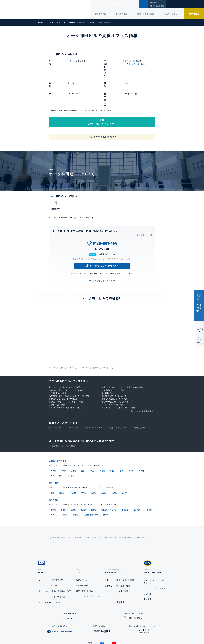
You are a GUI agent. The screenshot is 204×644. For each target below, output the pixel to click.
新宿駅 (94, 483)
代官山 (92, 444)
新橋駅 (63, 483)
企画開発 (120, 575)
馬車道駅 (54, 487)
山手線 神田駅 (54, 419)
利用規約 (116, 634)
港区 (52, 466)
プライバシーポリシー (98, 634)
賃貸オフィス (82, 553)
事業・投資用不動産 (146, 14)
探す (40, 553)
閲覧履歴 (175, 6)
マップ (112, 228)
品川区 (104, 466)
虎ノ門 (53, 444)
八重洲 (112, 444)
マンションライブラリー (49, 576)
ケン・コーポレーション (154, 562)
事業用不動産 (120, 4)
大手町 (131, 444)
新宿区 (94, 466)
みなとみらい (73, 449)
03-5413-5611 (102, 222)
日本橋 (73, 444)
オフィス (106, 4)
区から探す (74, 401)
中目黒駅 (149, 483)
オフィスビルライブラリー (88, 570)
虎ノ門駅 (137, 483)
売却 (118, 570)
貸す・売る (43, 565)
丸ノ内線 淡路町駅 (69, 419)
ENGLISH (154, 2)
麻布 (122, 444)
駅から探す (55, 473)
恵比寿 (102, 444)
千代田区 (71, 61)
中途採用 (148, 573)
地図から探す (140, 401)
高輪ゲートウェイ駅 (109, 483)
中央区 (84, 466)
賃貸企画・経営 (123, 559)
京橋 (83, 444)
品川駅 (73, 483)
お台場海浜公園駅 (91, 487)
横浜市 (124, 466)
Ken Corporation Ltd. (26, 10)
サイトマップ (131, 634)
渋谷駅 (84, 483)
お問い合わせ (194, 14)
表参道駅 (125, 483)
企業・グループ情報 (138, 4)
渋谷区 (62, 466)
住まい (95, 4)
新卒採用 (148, 567)
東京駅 (53, 483)
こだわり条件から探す (117, 401)
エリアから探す (55, 401)
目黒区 (114, 466)
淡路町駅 (136, 64)
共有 (199, 342)
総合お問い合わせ (75, 634)
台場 (61, 449)
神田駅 (133, 61)
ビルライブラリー (172, 14)
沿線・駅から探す (93, 401)
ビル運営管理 (122, 14)
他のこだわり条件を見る (142, 384)
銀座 (52, 449)
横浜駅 (106, 487)
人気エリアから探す (59, 434)
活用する (108, 559)
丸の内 (141, 444)
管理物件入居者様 (157, 6)
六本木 (63, 444)
